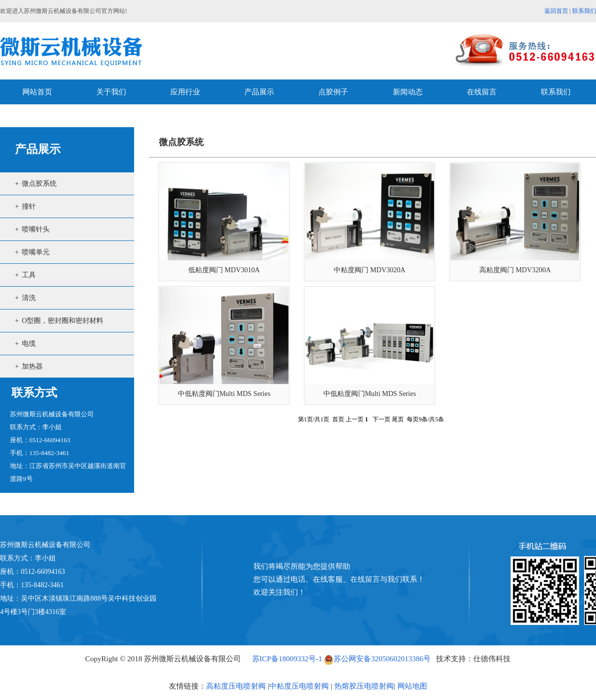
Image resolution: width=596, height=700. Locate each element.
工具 (29, 275)
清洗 (29, 298)
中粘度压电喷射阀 (299, 686)
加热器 (32, 366)
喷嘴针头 (36, 229)
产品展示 (38, 149)
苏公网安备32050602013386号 (377, 659)
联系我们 (584, 11)
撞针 (29, 206)
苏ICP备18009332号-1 (287, 659)
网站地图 (412, 686)
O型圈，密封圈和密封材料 (63, 321)
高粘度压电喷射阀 (236, 686)
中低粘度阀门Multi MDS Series (224, 394)
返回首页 (556, 11)
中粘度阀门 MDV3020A (370, 270)
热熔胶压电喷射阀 (363, 686)
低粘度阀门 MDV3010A (224, 270)
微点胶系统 (39, 184)
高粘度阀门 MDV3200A (515, 270)
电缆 (29, 344)
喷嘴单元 (36, 252)
